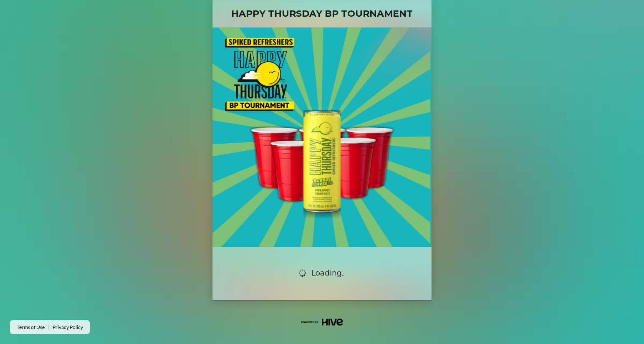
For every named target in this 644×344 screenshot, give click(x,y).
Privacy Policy (68, 327)
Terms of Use (31, 327)
